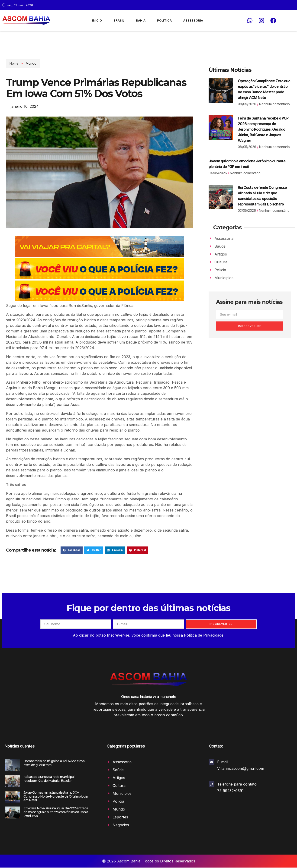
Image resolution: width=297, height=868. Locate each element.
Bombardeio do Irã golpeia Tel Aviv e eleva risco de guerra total (54, 763)
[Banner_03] (100, 300)
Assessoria (193, 20)
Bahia (141, 20)
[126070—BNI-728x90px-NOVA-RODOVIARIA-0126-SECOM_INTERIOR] (100, 256)
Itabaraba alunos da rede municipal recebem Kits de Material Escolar (49, 779)
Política (164, 20)
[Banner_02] (100, 278)
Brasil (119, 20)
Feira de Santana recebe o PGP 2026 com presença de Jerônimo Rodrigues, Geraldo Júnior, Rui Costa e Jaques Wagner (263, 129)
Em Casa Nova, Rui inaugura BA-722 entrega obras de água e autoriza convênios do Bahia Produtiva (56, 813)
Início (97, 20)
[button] (72, 550)
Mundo (31, 63)
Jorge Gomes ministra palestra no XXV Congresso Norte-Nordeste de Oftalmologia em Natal (55, 797)
